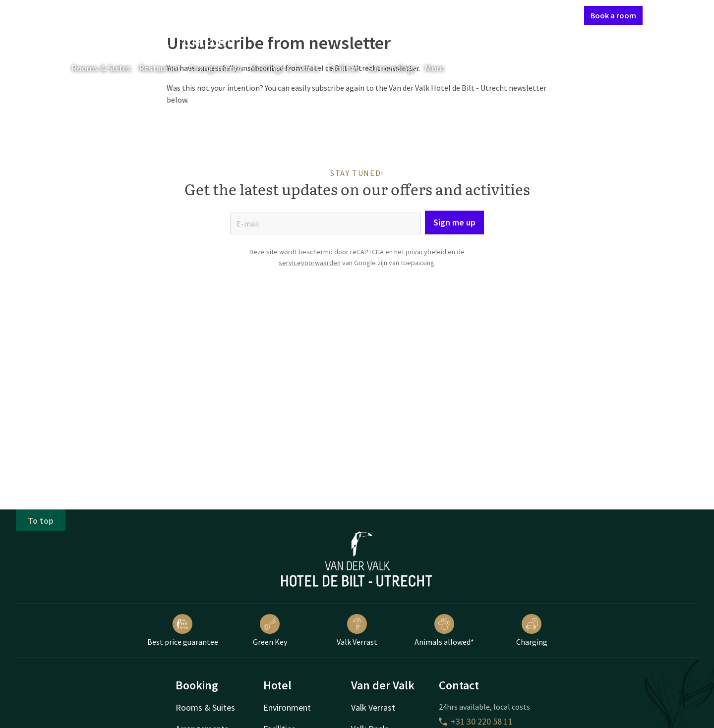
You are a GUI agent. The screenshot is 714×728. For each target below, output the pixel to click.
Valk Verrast (357, 630)
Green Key (270, 630)
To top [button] (41, 521)
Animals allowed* (444, 630)
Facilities (343, 68)
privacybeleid (426, 252)
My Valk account (519, 15)
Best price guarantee (183, 630)
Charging (532, 630)
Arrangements (215, 68)
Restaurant (160, 68)
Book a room (613, 15)
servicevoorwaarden (310, 263)
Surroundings (392, 68)
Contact (471, 15)
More (441, 68)
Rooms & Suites (101, 68)
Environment (287, 707)
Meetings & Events (284, 68)
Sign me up (454, 222)
